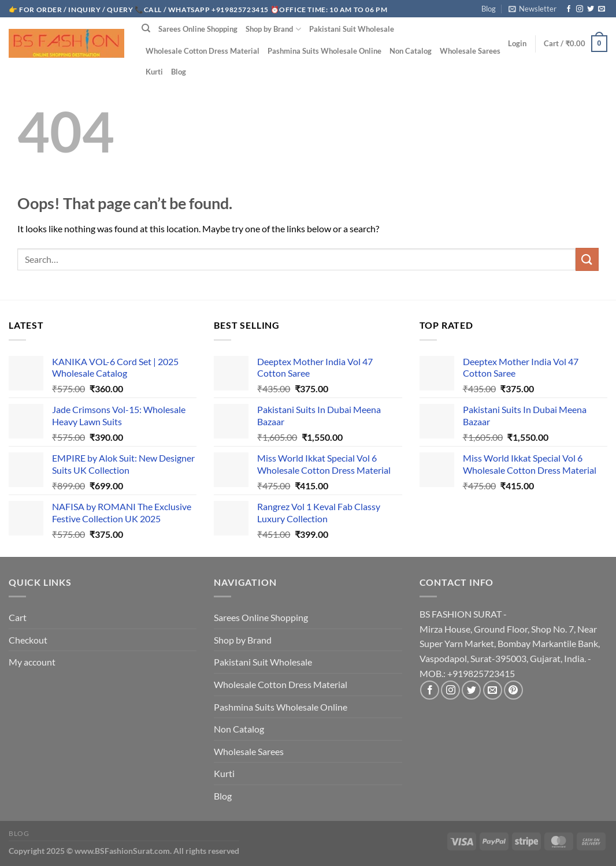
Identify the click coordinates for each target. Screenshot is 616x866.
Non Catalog (411, 51)
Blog (489, 9)
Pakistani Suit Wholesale (352, 29)
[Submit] (587, 259)
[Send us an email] (602, 9)
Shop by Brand (273, 29)
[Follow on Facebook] (569, 9)
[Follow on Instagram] (580, 9)
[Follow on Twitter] (591, 9)
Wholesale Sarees (470, 51)
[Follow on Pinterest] (513, 690)
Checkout (28, 640)
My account (32, 662)
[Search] (146, 28)
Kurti (154, 72)
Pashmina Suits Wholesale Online (324, 51)
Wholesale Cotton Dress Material (203, 51)
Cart (18, 617)
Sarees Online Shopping (198, 29)
